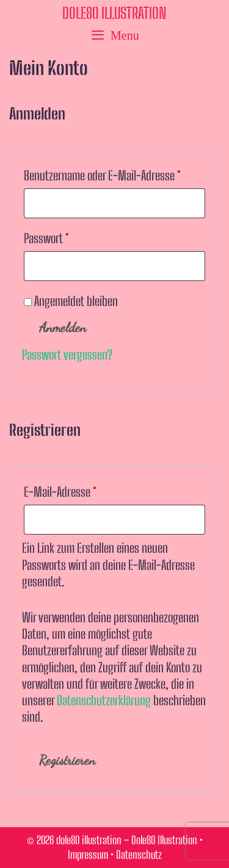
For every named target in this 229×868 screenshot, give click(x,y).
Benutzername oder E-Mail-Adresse (114, 173)
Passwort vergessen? (67, 355)
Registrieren (67, 760)
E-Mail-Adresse (85, 489)
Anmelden (63, 328)
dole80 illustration (114, 13)
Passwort (71, 236)
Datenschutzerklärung (104, 700)
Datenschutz (139, 855)
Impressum (88, 855)
